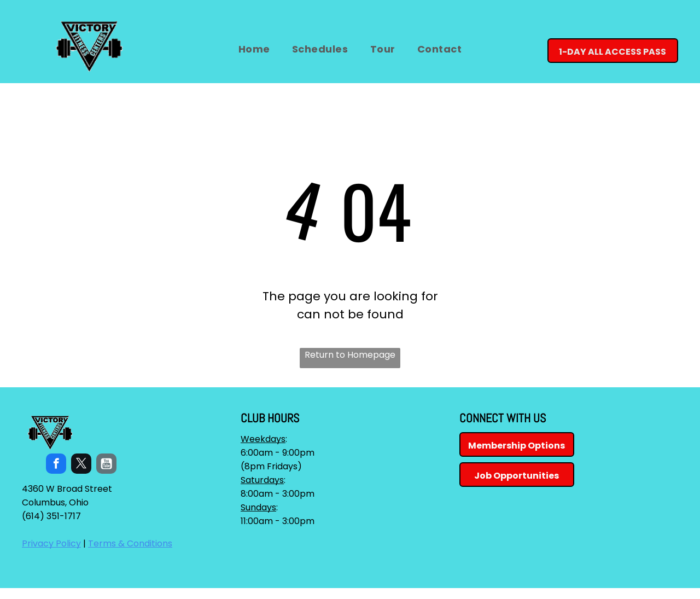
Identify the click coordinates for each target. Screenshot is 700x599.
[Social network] (106, 465)
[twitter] (81, 465)
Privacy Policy (51, 543)
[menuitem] (254, 49)
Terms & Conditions (130, 543)
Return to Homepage (350, 355)
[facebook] (56, 465)
